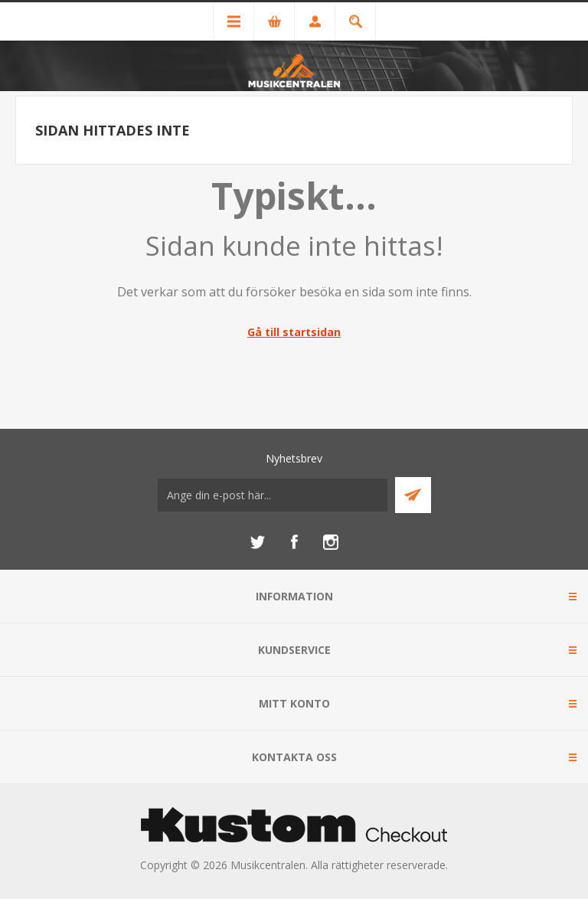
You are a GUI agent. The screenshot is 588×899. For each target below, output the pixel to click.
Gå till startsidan (294, 332)
